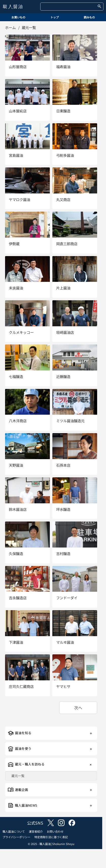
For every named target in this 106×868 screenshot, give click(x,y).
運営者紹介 (36, 831)
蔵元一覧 (18, 776)
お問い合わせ (55, 831)
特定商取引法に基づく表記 (51, 837)
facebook (72, 823)
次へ (78, 708)
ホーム (10, 27)
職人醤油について (14, 831)
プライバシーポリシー (16, 837)
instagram (61, 823)
